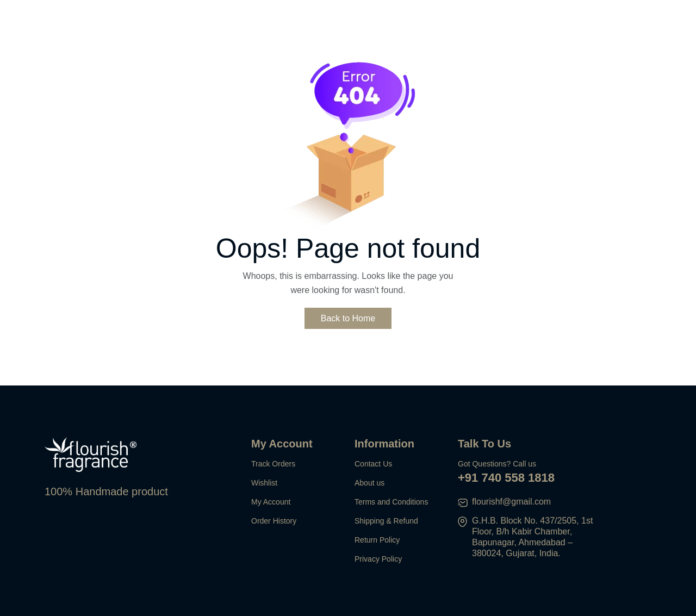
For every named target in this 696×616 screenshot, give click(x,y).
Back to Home (348, 318)
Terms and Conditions (391, 502)
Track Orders (273, 464)
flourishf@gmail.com (511, 502)
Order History (274, 521)
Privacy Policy (378, 559)
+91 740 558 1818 (506, 478)
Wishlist (264, 483)
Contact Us (373, 464)
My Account (271, 502)
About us (369, 483)
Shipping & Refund (386, 521)
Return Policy (377, 540)
